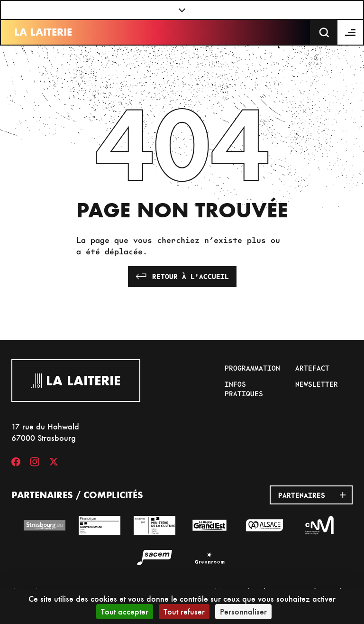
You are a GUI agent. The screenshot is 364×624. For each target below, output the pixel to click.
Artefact (312, 368)
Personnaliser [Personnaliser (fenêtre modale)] (243, 611)
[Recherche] (324, 32)
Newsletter (317, 384)
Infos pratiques (244, 389)
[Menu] (351, 32)
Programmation (252, 368)
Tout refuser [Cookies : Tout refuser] (184, 611)
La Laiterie (43, 32)
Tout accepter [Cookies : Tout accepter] (125, 611)
